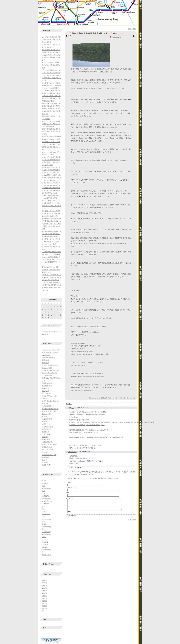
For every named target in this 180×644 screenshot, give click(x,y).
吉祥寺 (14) (46, 424)
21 (42, 315)
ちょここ (45, 542)
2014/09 (51, 300)
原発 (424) (45, 360)
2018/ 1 (44, 596)
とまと (44, 524)
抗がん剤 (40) (47, 414)
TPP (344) (45, 404)
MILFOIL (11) (47, 393)
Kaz (43, 506)
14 (42, 312)
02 (48, 307)
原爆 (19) (45, 460)
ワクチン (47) (47, 434)
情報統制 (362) (47, 383)
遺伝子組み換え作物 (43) (50, 401)
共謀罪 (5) (45, 388)
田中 (44, 486)
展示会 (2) (45, 432)
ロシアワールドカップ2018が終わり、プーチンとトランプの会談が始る (51, 124)
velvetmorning (46, 488)
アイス (44, 511)
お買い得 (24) (47, 429)
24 (51, 315)
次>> (134, 29)
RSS (44, 620)
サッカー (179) (47, 368)
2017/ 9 (44, 606)
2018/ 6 (44, 583)
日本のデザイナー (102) (50, 352)
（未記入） (46, 496)
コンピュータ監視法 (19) (50, 370)
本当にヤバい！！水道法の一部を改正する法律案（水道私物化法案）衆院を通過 (51, 185)
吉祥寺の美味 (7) (48, 427)
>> (56, 300)
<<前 (130, 29)
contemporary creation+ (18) (51, 350)
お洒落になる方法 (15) (50, 445)
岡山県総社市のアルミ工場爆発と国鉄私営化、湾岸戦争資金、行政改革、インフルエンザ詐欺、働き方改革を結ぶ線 (51, 109)
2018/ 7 (44, 580)
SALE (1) (45, 452)
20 (60, 312)
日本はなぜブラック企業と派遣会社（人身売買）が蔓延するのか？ (51, 270)
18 (54, 312)
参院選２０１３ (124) (49, 455)
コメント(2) (117, 398)
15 (45, 312)
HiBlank (45, 547)
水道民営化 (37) (47, 442)
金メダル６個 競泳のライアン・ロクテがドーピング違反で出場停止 (51, 40)
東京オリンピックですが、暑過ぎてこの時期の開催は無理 (51, 65)
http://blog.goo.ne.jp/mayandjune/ (82, 390)
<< (46, 300)
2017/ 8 (44, 609)
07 (42, 309)
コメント (69, 404)
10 (51, 309)
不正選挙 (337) (47, 419)
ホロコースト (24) (48, 450)
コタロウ (45, 483)
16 (48, 312)
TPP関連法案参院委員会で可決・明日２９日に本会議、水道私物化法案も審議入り (52, 234)
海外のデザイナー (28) (50, 396)
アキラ (44, 493)
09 (48, 309)
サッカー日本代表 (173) (50, 365)
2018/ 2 (44, 593)
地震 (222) (45, 363)
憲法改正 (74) (47, 439)
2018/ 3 (44, 591)
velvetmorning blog (107, 19)
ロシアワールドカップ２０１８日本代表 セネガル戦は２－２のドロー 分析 (51, 242)
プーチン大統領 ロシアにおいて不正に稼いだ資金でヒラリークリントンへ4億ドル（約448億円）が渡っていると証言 (51, 75)
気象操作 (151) (47, 386)
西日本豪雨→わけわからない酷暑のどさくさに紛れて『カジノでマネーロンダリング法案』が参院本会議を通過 (51, 55)
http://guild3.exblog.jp (78, 365)
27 (60, 315)
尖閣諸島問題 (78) (48, 406)
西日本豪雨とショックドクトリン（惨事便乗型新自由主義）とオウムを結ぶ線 (51, 170)
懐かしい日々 (47, 555)
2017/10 (45, 603)
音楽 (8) (45, 416)
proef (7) (45, 398)
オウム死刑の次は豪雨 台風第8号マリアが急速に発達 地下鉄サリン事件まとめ (52, 178)
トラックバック (71, 515)
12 (57, 309)
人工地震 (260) (47, 376)
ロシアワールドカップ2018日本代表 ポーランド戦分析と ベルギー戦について (51, 213)
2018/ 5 (44, 585)
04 (54, 307)
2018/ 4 (44, 588)
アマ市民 (45, 545)
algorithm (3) (46, 355)
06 (60, 307)
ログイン (46, 628)
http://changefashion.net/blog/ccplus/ (92, 376)
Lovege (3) (45, 391)
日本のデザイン (106, 398)
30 (48, 318)
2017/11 (45, 601)
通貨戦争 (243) (47, 447)
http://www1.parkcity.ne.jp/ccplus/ (82, 352)
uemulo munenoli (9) (48, 358)
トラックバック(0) (128, 398)
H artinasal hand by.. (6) (49, 373)
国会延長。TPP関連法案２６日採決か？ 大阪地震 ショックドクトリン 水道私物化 (52, 277)
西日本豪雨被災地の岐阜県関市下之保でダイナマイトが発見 (51, 132)
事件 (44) (45, 422)
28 (42, 318)
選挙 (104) (45, 457)
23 (48, 315)
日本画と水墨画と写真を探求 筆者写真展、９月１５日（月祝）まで (96, 33)
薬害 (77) (45, 437)
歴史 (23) (45, 462)
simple (44, 537)
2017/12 (45, 598)
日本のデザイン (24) (49, 411)
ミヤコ (44, 539)
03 (51, 307)
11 (54, 309)
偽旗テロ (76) (47, 465)
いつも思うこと (47, 501)
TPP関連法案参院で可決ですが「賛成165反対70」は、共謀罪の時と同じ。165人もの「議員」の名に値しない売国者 (52, 224)
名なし (44, 481)
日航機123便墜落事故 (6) (50, 409)
